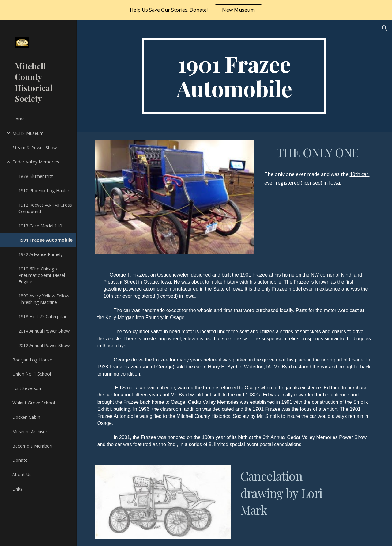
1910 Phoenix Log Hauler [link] (44, 190)
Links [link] (17, 489)
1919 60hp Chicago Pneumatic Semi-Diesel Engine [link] (42, 275)
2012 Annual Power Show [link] (44, 345)
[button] (385, 28)
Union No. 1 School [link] (32, 374)
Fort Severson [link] (27, 388)
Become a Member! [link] (32, 446)
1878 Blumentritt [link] (36, 176)
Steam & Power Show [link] (34, 147)
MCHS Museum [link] (28, 133)
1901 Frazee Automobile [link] (45, 240)
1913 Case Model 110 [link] (40, 226)
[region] (196, 10)
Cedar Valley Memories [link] (36, 162)
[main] (234, 76)
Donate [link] (20, 460)
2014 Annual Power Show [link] (44, 331)
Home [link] (19, 119)
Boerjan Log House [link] (32, 360)
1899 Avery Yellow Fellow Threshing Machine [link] (44, 299)
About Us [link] (22, 474)
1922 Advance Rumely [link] (40, 254)
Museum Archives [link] (30, 431)
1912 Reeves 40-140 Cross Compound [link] (45, 208)
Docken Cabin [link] (26, 417)
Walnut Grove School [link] (34, 403)
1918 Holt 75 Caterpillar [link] (43, 316)
